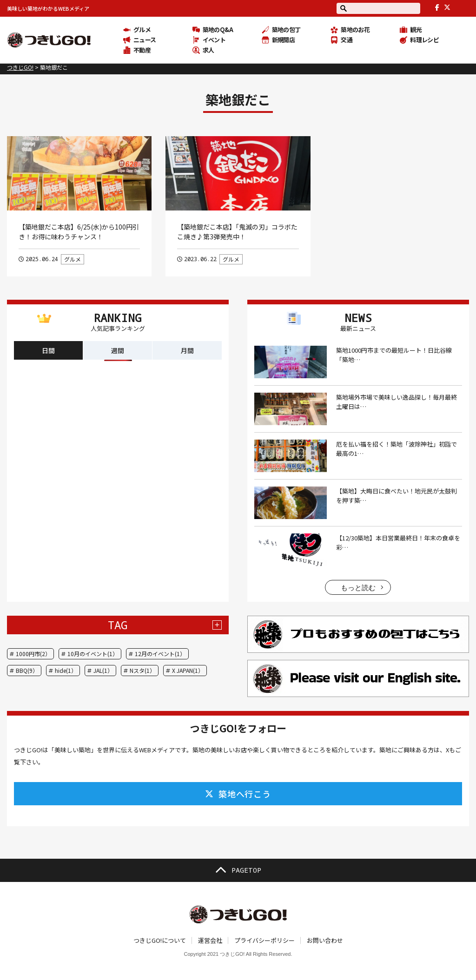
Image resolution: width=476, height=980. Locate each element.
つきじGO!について (160, 940)
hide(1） (66, 670)
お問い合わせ (325, 940)
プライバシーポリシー (264, 940)
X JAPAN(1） (188, 670)
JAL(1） (103, 670)
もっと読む (358, 588)
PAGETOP (238, 870)
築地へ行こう (238, 794)
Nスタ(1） (142, 670)
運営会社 (210, 940)
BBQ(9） (27, 670)
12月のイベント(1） (160, 654)
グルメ (73, 259)
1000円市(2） (33, 654)
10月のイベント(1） (93, 654)
